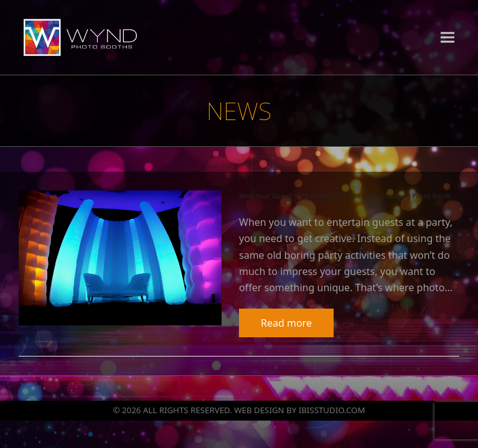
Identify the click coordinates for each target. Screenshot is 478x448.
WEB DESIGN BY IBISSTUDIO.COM (299, 410)
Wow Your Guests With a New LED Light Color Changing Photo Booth (345, 196)
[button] (448, 37)
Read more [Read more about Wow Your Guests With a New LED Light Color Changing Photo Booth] (286, 323)
